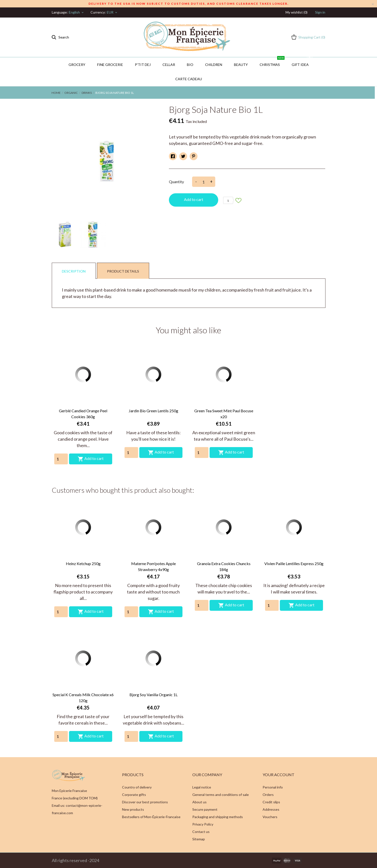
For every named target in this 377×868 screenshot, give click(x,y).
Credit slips (271, 802)
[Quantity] (61, 459)
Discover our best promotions (145, 802)
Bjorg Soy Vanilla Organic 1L (153, 695)
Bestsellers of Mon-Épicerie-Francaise (151, 817)
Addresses (271, 809)
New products (133, 809)
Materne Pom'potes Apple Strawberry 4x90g (153, 566)
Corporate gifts (134, 795)
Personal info (273, 787)
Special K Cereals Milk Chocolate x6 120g (83, 698)
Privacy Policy (203, 824)
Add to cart (194, 199)
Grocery (77, 65)
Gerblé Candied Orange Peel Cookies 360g (83, 414)
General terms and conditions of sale (221, 795)
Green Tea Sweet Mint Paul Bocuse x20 (224, 414)
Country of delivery (137, 787)
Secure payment (205, 809)
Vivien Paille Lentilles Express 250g (294, 563)
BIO (190, 65)
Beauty (241, 65)
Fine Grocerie (110, 65)
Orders (268, 795)
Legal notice (202, 787)
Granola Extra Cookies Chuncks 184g (224, 566)
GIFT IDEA (303, 62)
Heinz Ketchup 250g (83, 563)
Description (74, 271)
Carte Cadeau (189, 79)
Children (214, 65)
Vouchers (270, 817)
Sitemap (199, 839)
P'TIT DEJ (143, 65)
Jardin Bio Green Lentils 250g (153, 411)
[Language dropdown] (77, 12)
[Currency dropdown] (112, 12)
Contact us (201, 832)
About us (199, 802)
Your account (278, 775)
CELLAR (169, 65)
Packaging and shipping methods (218, 817)
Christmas (272, 62)
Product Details (123, 271)
